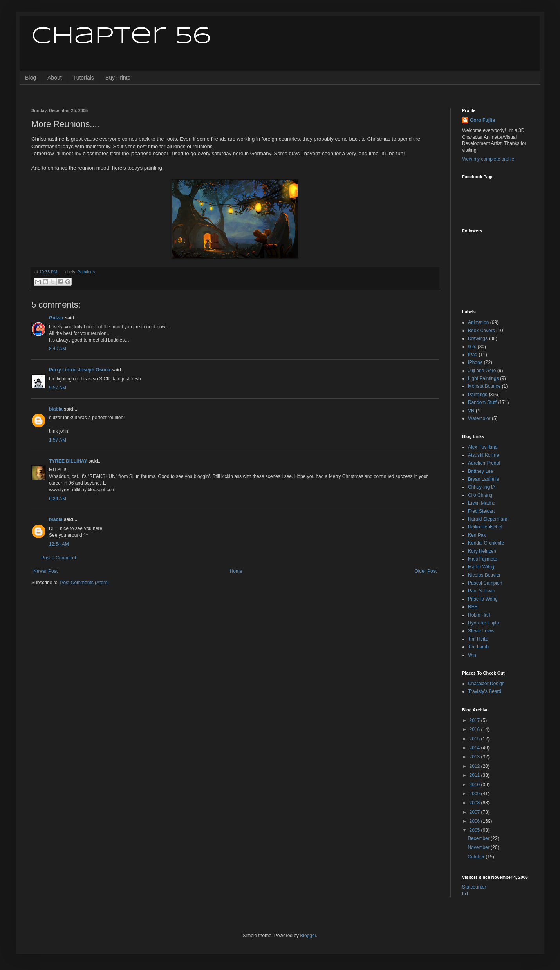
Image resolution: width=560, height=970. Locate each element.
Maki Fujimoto (483, 559)
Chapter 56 (121, 36)
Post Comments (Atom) (84, 583)
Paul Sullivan (481, 591)
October (477, 857)
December (479, 838)
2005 (475, 830)
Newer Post (45, 571)
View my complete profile (488, 159)
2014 (475, 748)
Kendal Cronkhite (486, 543)
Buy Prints (118, 78)
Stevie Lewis (481, 631)
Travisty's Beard (485, 691)
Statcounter (474, 887)
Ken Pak (477, 535)
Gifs (472, 347)
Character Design (486, 684)
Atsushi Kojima (483, 455)
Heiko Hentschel (485, 527)
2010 (475, 785)
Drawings (478, 338)
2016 (475, 729)
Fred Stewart (481, 511)
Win (472, 655)
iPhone (475, 362)
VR (471, 411)
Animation (478, 322)
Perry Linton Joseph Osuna (80, 370)
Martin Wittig (481, 567)
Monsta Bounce (484, 386)
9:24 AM (58, 499)
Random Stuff (482, 402)
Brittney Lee (481, 471)
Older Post (425, 571)
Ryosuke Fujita (483, 623)
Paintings (86, 272)
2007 (475, 812)
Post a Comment (59, 558)
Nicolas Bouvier (484, 575)
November (479, 847)
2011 (475, 775)
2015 (475, 739)
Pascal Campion (485, 583)
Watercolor (479, 418)
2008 (475, 803)
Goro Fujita (482, 120)
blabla (56, 409)
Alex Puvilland (483, 447)
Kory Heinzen (482, 551)
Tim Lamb (478, 647)
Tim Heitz (478, 639)
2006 (475, 821)
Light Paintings (483, 378)
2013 (475, 757)
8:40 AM (58, 349)
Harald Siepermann (488, 519)
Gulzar (56, 318)
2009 (475, 794)
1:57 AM (58, 440)
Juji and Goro (482, 371)
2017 (475, 720)
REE (473, 607)
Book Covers (481, 331)
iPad (473, 355)
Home (236, 571)
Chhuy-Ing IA (482, 487)
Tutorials (84, 78)
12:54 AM (59, 544)
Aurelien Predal (484, 463)
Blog (31, 78)
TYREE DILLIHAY (68, 461)
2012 (475, 766)
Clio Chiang (480, 495)
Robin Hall (479, 615)
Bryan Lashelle (483, 479)
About (55, 78)
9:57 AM (58, 388)
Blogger (308, 936)
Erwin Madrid (482, 503)
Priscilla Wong (483, 599)
